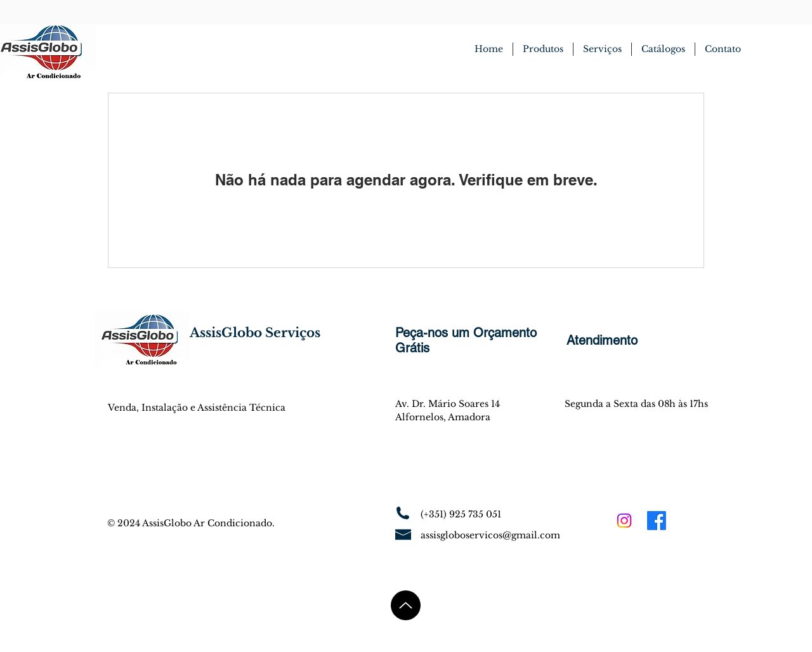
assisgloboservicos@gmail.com (490, 535)
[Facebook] (657, 521)
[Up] (406, 605)
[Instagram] (624, 521)
